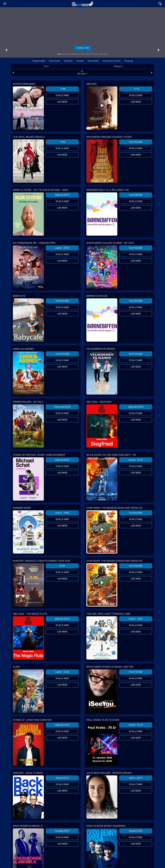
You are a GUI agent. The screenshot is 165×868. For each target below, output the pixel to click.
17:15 (129, 89)
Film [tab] (46, 66)
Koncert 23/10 (62, 778)
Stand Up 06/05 (62, 460)
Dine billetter (93, 61)
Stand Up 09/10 (62, 195)
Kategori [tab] (118, 66)
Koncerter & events (112, 61)
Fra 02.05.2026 (62, 354)
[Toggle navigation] (5, 4)
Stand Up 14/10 (62, 725)
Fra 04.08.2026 (136, 195)
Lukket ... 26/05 (62, 248)
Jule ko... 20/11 (136, 778)
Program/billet (39, 61)
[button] (6, 50)
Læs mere (62, 102)
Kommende (55, 61)
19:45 (56, 142)
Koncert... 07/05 (136, 460)
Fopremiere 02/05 (62, 407)
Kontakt (80, 61)
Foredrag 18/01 (62, 831)
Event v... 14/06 (136, 619)
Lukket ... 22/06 (62, 672)
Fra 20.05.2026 (136, 513)
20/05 (62, 566)
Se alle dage (62, 95)
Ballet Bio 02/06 (62, 619)
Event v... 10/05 (62, 513)
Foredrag (129, 61)
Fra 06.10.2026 (136, 672)
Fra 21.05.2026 (136, 566)
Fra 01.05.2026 (136, 142)
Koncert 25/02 (136, 831)
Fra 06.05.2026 (62, 301)
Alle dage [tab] (82, 73)
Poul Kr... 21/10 (136, 725)
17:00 (56, 89)
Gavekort (68, 61)
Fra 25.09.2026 (136, 301)
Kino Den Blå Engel (82, 4)
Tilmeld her (82, 48)
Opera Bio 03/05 (136, 407)
